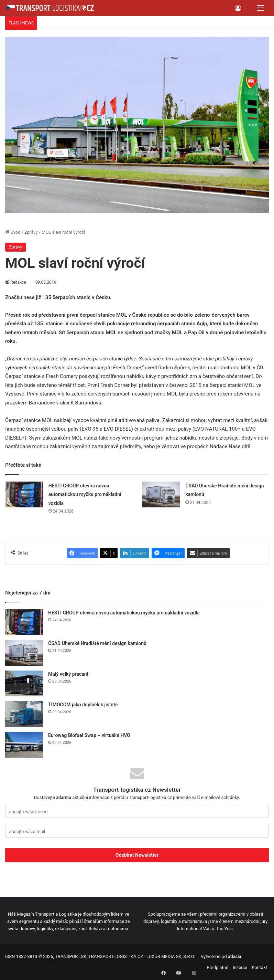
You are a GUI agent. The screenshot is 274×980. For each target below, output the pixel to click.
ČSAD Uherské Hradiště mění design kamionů (97, 643)
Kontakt (259, 967)
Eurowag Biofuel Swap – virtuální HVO (89, 735)
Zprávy (31, 232)
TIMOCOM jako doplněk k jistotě (84, 705)
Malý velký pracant (68, 674)
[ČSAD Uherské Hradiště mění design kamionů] (161, 494)
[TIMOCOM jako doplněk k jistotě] (24, 714)
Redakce (18, 282)
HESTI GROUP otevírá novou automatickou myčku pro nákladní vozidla (85, 494)
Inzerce (240, 967)
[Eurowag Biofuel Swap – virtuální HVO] (24, 745)
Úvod (13, 232)
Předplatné (217, 967)
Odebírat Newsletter (137, 855)
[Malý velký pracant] (24, 683)
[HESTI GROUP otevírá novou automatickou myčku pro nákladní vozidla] (24, 494)
